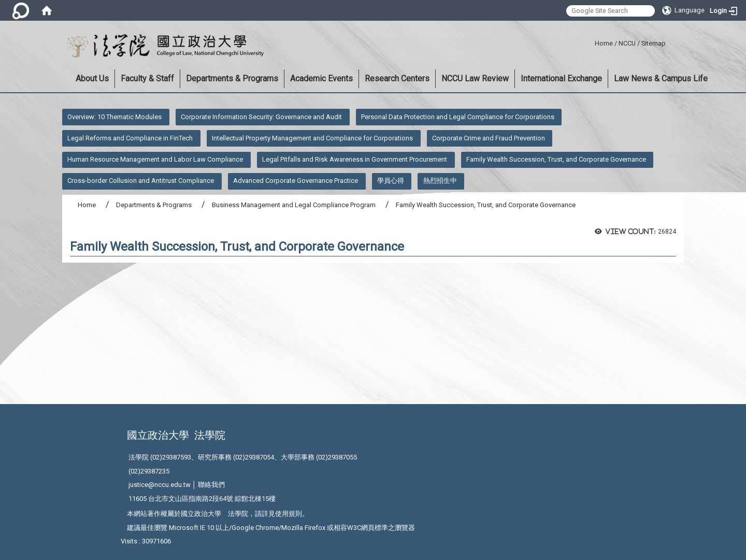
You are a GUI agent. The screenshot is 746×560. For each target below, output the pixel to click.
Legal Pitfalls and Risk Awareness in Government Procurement (355, 159)
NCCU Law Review (475, 78)
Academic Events (321, 78)
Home (604, 43)
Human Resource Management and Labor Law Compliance (155, 159)
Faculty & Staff (147, 78)
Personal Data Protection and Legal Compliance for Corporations (458, 117)
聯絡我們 (211, 485)
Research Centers (397, 78)
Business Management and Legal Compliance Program (294, 205)
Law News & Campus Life (661, 78)
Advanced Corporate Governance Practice (296, 181)
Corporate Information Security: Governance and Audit (261, 117)
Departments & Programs (232, 78)
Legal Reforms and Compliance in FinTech (130, 138)
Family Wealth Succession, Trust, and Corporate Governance (556, 159)
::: (591, 42)
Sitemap (654, 43)
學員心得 (391, 181)
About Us (92, 78)
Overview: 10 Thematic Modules (114, 117)
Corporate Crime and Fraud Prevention (489, 138)
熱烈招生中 (440, 181)
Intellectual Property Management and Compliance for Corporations (312, 138)
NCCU (627, 43)
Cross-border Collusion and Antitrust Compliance (141, 181)
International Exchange (561, 78)
